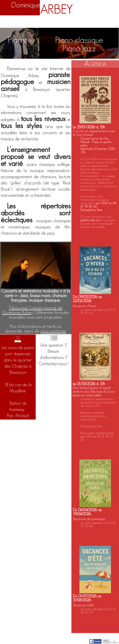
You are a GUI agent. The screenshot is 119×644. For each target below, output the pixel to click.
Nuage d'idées (94, 21)
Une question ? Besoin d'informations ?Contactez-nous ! (53, 351)
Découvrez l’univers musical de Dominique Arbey (32, 310)
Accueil (6, 21)
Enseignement (41, 21)
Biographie (21, 21)
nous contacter (53, 331)
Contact (112, 21)
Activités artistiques (67, 21)
